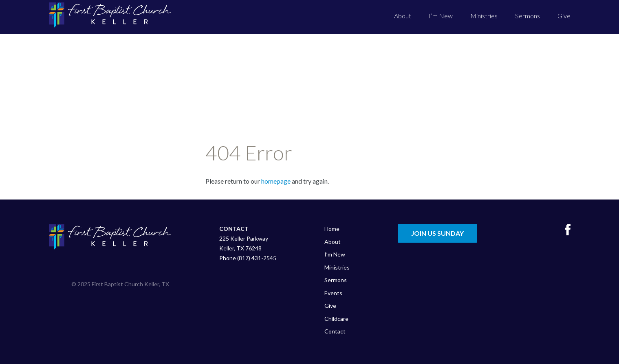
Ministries (484, 16)
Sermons (528, 16)
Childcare (336, 319)
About (403, 16)
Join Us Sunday (437, 233)
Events (333, 293)
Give (564, 16)
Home (332, 229)
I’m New (441, 16)
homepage (276, 181)
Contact (335, 331)
